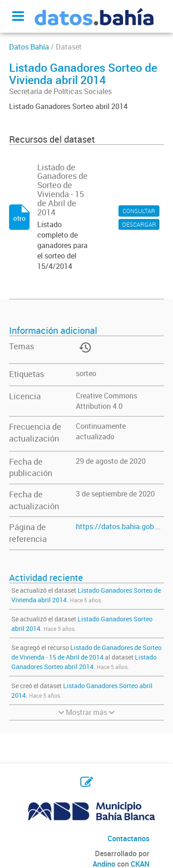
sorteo (86, 373)
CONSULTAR (139, 211)
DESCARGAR (139, 224)
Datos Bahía (29, 47)
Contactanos (129, 838)
